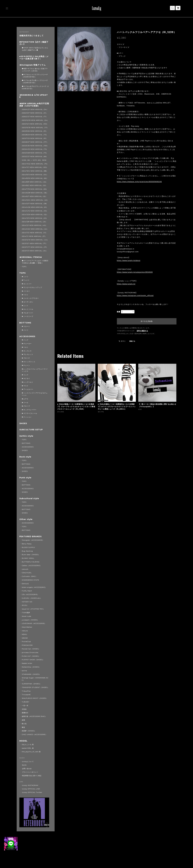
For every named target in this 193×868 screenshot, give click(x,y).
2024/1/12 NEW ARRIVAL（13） (34, 233)
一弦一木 (25, 706)
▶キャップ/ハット (29, 362)
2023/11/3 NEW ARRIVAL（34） (35, 251)
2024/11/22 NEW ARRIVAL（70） (35, 164)
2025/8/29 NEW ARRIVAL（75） (35, 135)
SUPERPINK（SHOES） (31, 684)
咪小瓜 (24, 724)
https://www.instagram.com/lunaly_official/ (135, 296)
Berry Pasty (27, 544)
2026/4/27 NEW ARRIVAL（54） (35, 109)
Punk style (25, 478)
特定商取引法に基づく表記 (32, 776)
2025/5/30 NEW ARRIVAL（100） (35, 146)
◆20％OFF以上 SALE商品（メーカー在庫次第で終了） (34, 58)
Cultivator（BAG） (29, 576)
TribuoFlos (26, 691)
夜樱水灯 (25, 713)
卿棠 (23, 727)
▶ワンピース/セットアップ (32, 287)
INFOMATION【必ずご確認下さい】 (34, 43)
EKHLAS (25, 584)
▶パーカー (26, 291)
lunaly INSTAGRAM (30, 785)
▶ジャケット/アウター (30, 298)
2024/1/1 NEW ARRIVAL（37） (34, 236)
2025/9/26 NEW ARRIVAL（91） (35, 131)
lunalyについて (28, 762)
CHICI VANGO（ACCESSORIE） (34, 734)
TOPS (24, 267)
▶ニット (25, 306)
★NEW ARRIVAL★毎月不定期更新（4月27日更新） (34, 105)
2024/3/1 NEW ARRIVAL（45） (34, 225)
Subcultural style (29, 499)
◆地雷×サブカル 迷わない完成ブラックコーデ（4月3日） (35, 70)
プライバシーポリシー (30, 772)
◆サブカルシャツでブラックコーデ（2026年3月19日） (35, 76)
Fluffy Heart (27, 591)
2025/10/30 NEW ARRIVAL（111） (35, 128)
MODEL (23, 741)
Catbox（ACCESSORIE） (32, 566)
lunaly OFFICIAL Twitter (32, 792)
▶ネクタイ (26, 378)
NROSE (25, 638)
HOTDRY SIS (27, 602)
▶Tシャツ (26, 280)
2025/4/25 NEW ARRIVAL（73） (35, 149)
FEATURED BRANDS (31, 537)
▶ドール (25, 403)
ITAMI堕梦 (26, 613)
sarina (24, 671)
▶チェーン (26, 365)
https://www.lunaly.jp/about (129, 261)
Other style (26, 519)
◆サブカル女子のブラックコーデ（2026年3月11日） (35, 87)
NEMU (24, 634)
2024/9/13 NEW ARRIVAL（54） (35, 175)
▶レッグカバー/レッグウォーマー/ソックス (35, 370)
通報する (132, 341)
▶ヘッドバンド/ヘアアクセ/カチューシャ (35, 394)
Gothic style (26, 436)
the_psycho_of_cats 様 (31, 752)
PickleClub (26, 642)
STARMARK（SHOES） (31, 674)
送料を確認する (142, 331)
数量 (119, 312)
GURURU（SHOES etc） (32, 598)
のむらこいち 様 (28, 745)
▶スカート (26, 326)
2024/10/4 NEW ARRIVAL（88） (35, 171)
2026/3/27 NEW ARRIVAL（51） (35, 113)
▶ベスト (25, 295)
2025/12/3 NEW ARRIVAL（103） (35, 124)
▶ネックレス (27, 351)
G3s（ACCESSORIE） (30, 594)
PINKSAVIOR (27, 645)
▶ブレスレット (27, 354)
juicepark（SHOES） (30, 620)
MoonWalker (27, 627)
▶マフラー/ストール (29, 413)
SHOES (23, 423)
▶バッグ (25, 340)
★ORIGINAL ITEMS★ (31, 257)
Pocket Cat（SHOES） (31, 649)
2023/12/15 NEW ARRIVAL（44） (35, 240)
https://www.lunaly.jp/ (126, 284)
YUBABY (26, 702)
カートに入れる (147, 321)
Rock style (25, 457)
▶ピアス (25, 399)
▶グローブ (26, 406)
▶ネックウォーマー (29, 410)
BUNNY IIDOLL (28, 558)
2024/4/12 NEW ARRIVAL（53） (35, 211)
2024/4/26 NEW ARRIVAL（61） (35, 207)
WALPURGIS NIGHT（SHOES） (35, 698)
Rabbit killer (27, 663)
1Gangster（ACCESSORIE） (33, 540)
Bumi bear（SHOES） (31, 555)
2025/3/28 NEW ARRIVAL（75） (35, 153)
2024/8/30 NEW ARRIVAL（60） (35, 178)
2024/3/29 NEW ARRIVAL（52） (35, 215)
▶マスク (25, 386)
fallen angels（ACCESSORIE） (34, 587)
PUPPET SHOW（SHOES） (33, 660)
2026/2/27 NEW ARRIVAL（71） (35, 117)
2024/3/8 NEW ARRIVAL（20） (34, 222)
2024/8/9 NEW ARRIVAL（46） (35, 182)
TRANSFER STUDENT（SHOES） (35, 687)
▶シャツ (25, 277)
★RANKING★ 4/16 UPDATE (34, 96)
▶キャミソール (27, 309)
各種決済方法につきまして (32, 36)
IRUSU (25, 605)
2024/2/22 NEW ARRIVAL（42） (35, 229)
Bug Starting (27, 551)
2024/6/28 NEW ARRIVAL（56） (35, 193)
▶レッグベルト (27, 382)
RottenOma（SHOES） (31, 667)
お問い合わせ (27, 769)
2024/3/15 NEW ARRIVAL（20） (35, 218)
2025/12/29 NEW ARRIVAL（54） (35, 120)
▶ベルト (25, 347)
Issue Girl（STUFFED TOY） (33, 609)
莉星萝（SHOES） (29, 731)
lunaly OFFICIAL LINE (31, 789)
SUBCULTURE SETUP (31, 430)
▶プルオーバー (27, 313)
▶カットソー (27, 284)
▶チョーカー (27, 344)
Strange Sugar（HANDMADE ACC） (35, 679)
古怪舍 (24, 709)
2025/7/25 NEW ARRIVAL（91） (35, 138)
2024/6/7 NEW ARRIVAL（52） (34, 196)
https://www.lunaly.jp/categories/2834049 (135, 272)
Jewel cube (26, 616)
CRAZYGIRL (27, 573)
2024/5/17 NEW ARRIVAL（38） (35, 204)
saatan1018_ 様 (28, 748)
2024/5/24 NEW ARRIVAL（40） (35, 200)
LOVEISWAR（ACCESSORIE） (34, 623)
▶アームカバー (27, 389)
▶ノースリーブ (27, 316)
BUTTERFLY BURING (31, 562)
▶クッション (27, 417)
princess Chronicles (30, 653)
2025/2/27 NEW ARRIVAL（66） (35, 157)
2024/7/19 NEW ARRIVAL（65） (35, 189)
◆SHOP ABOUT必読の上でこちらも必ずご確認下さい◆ (35, 49)
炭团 (23, 720)
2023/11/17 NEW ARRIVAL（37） (35, 247)
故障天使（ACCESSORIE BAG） (34, 716)
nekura (25, 631)
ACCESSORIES (27, 336)
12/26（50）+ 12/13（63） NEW (34, 160)
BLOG (24, 765)
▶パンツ (25, 330)
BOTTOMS (25, 323)
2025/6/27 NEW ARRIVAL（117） (35, 142)
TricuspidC (26, 695)
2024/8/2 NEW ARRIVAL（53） (34, 185)
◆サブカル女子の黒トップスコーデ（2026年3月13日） (35, 81)
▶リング (25, 375)
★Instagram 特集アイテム (33, 65)
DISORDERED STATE (30, 580)
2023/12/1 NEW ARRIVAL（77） (34, 243)
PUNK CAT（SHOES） (31, 656)
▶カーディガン (27, 302)
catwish (25, 569)
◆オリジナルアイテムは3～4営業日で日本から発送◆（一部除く (35, 262)
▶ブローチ (26, 358)
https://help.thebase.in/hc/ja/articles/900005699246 (139, 182)
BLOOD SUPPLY (28, 547)
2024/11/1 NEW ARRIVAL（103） (35, 167)
